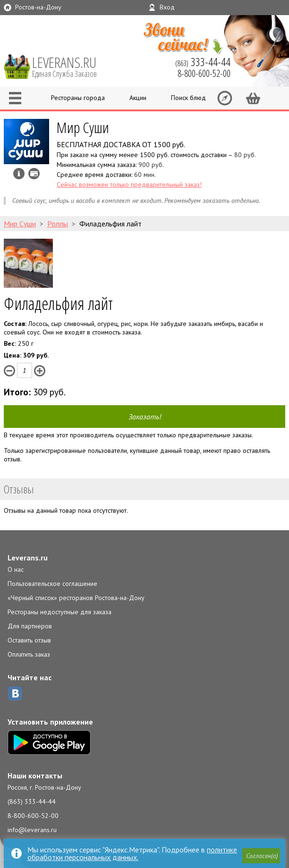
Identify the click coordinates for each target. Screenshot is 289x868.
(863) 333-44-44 (32, 801)
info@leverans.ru (32, 830)
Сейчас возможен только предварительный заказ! (129, 184)
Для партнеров (30, 626)
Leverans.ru (28, 558)
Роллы (58, 224)
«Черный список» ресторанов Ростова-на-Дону (76, 598)
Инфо (19, 174)
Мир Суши (83, 127)
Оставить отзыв (29, 640)
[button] (261, 856)
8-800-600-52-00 (33, 816)
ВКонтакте (15, 693)
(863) (203, 62)
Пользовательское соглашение (52, 584)
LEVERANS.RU (71, 66)
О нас (16, 569)
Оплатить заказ (29, 654)
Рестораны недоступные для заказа (59, 612)
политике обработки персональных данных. (132, 853)
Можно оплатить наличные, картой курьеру (34, 174)
